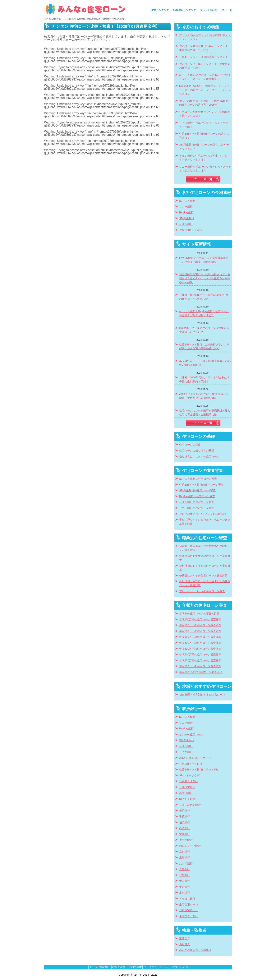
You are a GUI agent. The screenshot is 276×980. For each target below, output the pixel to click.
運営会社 (105, 967)
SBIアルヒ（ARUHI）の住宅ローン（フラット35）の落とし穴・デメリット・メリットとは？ (205, 90)
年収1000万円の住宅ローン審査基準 (201, 672)
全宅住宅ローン (189, 905)
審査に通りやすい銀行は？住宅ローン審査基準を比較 (205, 522)
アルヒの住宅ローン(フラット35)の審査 (203, 514)
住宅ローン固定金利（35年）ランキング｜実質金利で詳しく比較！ (205, 48)
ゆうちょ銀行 (187, 799)
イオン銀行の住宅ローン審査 (197, 502)
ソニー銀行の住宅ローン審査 (197, 508)
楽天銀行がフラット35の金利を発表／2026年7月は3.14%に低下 (205, 363)
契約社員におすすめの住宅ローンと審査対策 (205, 568)
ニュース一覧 (203, 179)
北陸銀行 (185, 875)
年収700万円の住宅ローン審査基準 (200, 655)
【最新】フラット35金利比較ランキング (203, 57)
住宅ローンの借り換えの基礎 (197, 451)
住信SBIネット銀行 (191, 230)
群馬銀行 (185, 869)
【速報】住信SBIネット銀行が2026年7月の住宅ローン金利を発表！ (204, 297)
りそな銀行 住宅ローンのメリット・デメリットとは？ (205, 125)
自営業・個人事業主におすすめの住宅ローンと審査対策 (205, 548)
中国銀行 (185, 881)
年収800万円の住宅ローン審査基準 (200, 661)
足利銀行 (185, 893)
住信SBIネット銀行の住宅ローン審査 (201, 485)
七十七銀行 (186, 840)
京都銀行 (185, 852)
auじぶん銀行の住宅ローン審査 (198, 479)
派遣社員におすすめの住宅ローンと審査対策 (205, 558)
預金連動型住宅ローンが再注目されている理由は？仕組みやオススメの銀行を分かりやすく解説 (205, 278)
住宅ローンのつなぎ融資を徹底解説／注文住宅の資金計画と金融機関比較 (205, 413)
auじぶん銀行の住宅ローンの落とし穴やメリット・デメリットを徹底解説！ (205, 77)
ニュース (227, 10)
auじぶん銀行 (187, 201)
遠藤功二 (185, 938)
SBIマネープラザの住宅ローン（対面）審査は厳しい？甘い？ (204, 330)
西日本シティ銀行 (190, 846)
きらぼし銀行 (187, 899)
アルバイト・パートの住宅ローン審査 (202, 591)
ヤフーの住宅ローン (191, 735)
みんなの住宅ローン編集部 (195, 950)
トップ (94, 967)
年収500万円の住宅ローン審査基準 (200, 643)
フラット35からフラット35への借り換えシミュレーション (205, 37)
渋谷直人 (185, 944)
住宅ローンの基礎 (190, 445)
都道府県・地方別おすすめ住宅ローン (202, 695)
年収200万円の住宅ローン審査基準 (200, 625)
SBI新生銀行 (187, 218)
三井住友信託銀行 (190, 805)
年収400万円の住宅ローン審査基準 (200, 637)
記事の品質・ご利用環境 (127, 967)
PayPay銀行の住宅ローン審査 (197, 496)
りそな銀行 (186, 752)
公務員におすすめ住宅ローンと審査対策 (203, 576)
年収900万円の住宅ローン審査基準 (200, 666)
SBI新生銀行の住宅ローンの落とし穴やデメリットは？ (204, 147)
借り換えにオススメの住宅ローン (199, 457)
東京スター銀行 (189, 916)
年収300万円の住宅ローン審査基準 (200, 631)
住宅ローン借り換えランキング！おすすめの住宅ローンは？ (205, 66)
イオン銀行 (186, 224)
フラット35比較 (209, 10)
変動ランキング (160, 10)
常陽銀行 (185, 834)
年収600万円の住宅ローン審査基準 (200, 649)
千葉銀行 (185, 817)
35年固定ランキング (184, 10)
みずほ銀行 (186, 793)
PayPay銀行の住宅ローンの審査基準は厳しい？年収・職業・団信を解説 (204, 260)
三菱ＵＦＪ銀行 (189, 781)
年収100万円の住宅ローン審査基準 (200, 619)
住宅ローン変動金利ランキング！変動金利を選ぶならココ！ (205, 114)
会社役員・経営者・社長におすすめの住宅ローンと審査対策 (205, 583)
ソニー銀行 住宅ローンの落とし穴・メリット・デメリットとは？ (205, 169)
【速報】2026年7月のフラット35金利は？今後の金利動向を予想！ (204, 380)
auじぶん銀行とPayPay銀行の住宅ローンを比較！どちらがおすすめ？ (204, 313)
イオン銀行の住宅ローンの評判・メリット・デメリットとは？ (203, 158)
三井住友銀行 (187, 787)
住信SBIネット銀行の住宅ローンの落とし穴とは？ (204, 136)
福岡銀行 (185, 823)
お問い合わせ (180, 967)
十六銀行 (185, 887)
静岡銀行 (185, 828)
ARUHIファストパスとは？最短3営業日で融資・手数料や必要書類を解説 (204, 396)
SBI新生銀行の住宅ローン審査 (197, 490)
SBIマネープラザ (189, 776)
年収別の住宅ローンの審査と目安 (199, 614)
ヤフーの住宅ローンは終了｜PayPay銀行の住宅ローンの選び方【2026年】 (204, 103)
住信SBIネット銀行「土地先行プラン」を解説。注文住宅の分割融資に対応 (204, 347)
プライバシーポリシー (157, 967)
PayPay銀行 (186, 213)
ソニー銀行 (186, 207)
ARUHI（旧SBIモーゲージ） (196, 758)
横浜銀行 (185, 811)
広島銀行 (185, 858)
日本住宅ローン (189, 910)
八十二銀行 (186, 864)
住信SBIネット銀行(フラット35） (199, 770)
